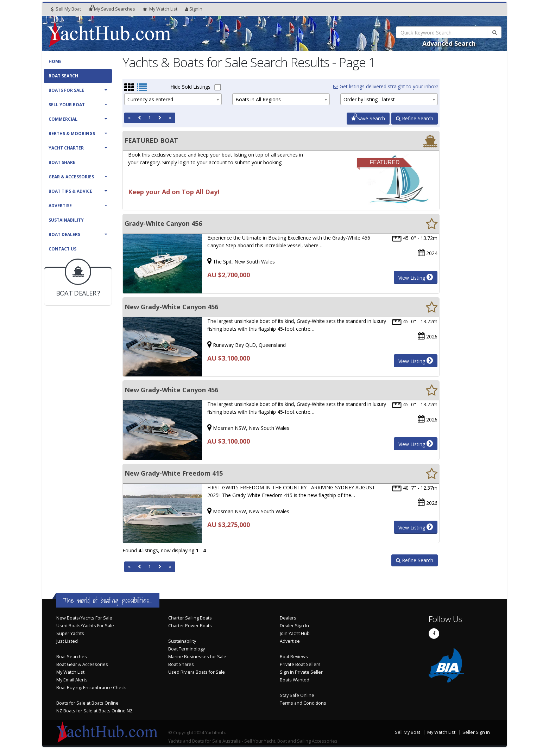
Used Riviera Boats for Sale (197, 672)
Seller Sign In (476, 732)
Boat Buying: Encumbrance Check (91, 688)
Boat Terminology (187, 649)
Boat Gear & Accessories (82, 664)
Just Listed (67, 641)
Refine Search (415, 118)
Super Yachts (70, 633)
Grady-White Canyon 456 (163, 223)
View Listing (416, 277)
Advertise (60, 206)
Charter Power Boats (190, 626)
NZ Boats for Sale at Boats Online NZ (94, 711)
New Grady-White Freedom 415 (174, 473)
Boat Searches (72, 657)
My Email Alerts (72, 680)
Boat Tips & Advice (70, 191)
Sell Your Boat (67, 105)
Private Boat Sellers (300, 664)
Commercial (63, 119)
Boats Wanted (295, 680)
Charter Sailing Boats (190, 618)
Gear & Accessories (71, 177)
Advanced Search (449, 43)
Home (55, 61)
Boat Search (63, 76)
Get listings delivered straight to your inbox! (386, 86)
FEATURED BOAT (151, 140)
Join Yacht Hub (295, 633)
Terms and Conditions (303, 703)
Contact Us (62, 249)
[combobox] (173, 99)
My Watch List (70, 672)
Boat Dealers (64, 234)
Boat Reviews (294, 657)
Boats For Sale (66, 90)
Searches (112, 9)
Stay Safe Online (297, 695)
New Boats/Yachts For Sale (84, 618)
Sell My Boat (66, 9)
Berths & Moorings (72, 134)
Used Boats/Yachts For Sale (85, 626)
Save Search (368, 118)
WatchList (160, 9)
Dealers (288, 618)
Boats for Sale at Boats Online (87, 703)
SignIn (194, 9)
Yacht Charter (66, 148)
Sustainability (66, 220)
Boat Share (62, 162)
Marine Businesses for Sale (197, 657)
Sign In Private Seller (301, 672)
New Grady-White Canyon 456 (171, 307)
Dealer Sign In (294, 626)
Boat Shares (181, 664)
